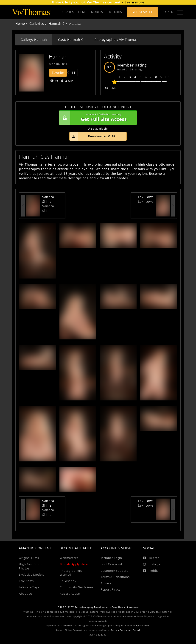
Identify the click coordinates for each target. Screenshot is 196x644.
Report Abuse (70, 594)
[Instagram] (153, 564)
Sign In (168, 12)
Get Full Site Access (97, 118)
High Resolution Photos (31, 566)
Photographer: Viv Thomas (116, 40)
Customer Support (114, 571)
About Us (26, 594)
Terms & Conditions (115, 577)
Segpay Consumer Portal (125, 630)
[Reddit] (151, 571)
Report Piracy (111, 590)
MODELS (97, 12)
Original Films (29, 558)
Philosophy (68, 581)
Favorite (58, 73)
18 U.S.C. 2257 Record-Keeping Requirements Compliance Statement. (98, 607)
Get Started (143, 12)
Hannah (58, 57)
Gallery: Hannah (34, 40)
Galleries (37, 24)
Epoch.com (142, 626)
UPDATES (67, 12)
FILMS (82, 12)
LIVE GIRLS (115, 12)
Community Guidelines (76, 587)
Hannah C (57, 24)
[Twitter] (151, 558)
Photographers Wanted (71, 573)
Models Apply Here (74, 564)
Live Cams (26, 581)
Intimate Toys (29, 587)
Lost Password (111, 564)
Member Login (111, 558)
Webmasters (69, 558)
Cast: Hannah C (71, 40)
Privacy (106, 583)
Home (20, 24)
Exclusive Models (31, 575)
